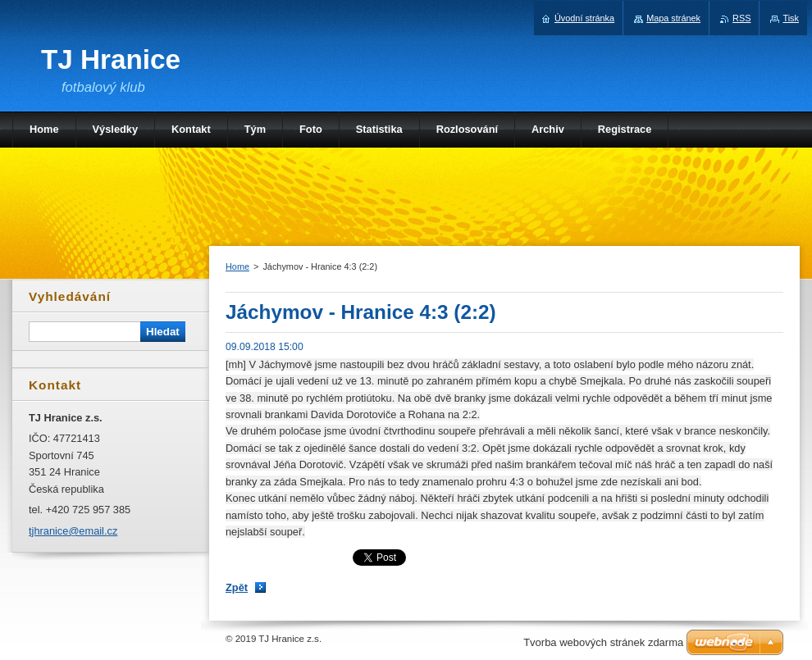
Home (237, 266)
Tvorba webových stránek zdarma (603, 642)
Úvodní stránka (584, 18)
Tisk (791, 18)
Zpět (237, 587)
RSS (741, 18)
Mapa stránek (673, 18)
